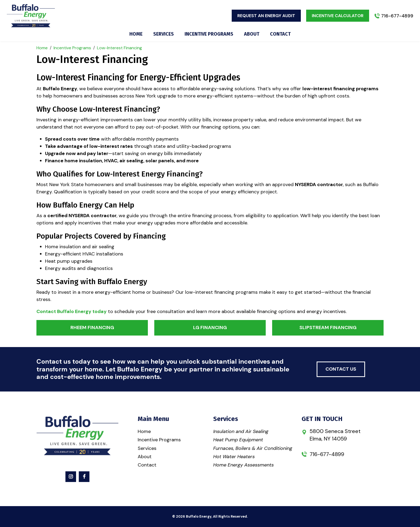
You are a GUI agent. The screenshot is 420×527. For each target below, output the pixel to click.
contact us (341, 369)
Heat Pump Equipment (238, 440)
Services (164, 34)
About (252, 34)
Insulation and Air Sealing (241, 431)
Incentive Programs (209, 34)
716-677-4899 (397, 16)
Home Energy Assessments (243, 465)
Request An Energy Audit (266, 16)
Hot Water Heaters (234, 457)
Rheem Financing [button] (92, 328)
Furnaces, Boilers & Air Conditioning (253, 448)
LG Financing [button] (210, 328)
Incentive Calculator (338, 16)
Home (136, 34)
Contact (280, 34)
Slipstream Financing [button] (328, 328)
